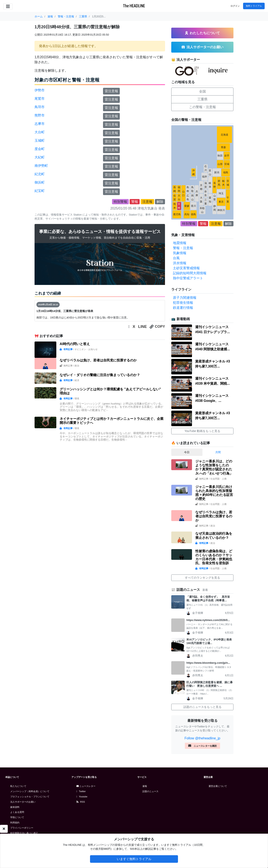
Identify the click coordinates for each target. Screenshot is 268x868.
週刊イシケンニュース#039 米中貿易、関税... (212, 381)
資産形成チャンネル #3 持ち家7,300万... (213, 364)
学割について (17, 817)
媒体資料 (15, 807)
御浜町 (40, 182)
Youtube (82, 797)
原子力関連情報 (185, 298)
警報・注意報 (183, 248)
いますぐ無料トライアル (134, 859)
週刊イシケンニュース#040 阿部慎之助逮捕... (212, 347)
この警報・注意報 (202, 107)
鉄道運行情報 (183, 308)
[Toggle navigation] (8, 6)
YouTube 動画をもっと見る (202, 431)
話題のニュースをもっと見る (202, 707)
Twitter (81, 791)
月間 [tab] (218, 452)
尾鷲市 (40, 99)
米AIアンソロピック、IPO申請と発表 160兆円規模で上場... (210, 641)
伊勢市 (40, 90)
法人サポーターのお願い (23, 802)
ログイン (235, 6)
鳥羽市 (40, 107)
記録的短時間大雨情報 (190, 273)
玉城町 (40, 140)
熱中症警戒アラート (188, 278)
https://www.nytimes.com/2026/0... (208, 620)
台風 (176, 258)
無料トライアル (254, 6)
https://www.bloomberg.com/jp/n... (208, 663)
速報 (145, 786)
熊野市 (40, 115)
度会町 (40, 149)
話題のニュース (150, 791)
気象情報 (180, 253)
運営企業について (218, 786)
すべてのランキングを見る (202, 578)
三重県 (202, 99)
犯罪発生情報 (183, 303)
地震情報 (180, 243)
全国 (202, 91)
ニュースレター (86, 786)
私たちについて (18, 786)
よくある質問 (17, 812)
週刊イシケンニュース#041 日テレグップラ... (212, 329)
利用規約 (15, 823)
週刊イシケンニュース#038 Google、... (212, 398)
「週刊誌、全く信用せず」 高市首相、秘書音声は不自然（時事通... (208, 599)
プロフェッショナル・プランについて (30, 797)
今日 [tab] (187, 452)
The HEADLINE (134, 6)
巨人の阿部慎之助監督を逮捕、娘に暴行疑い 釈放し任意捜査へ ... (209, 684)
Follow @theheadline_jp (202, 738)
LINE (143, 327)
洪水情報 (180, 263)
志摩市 (40, 124)
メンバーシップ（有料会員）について (30, 791)
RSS (81, 802)
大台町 (40, 132)
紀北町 (40, 174)
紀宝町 (40, 191)
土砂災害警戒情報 (186, 268)
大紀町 (40, 157)
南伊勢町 (41, 166)
